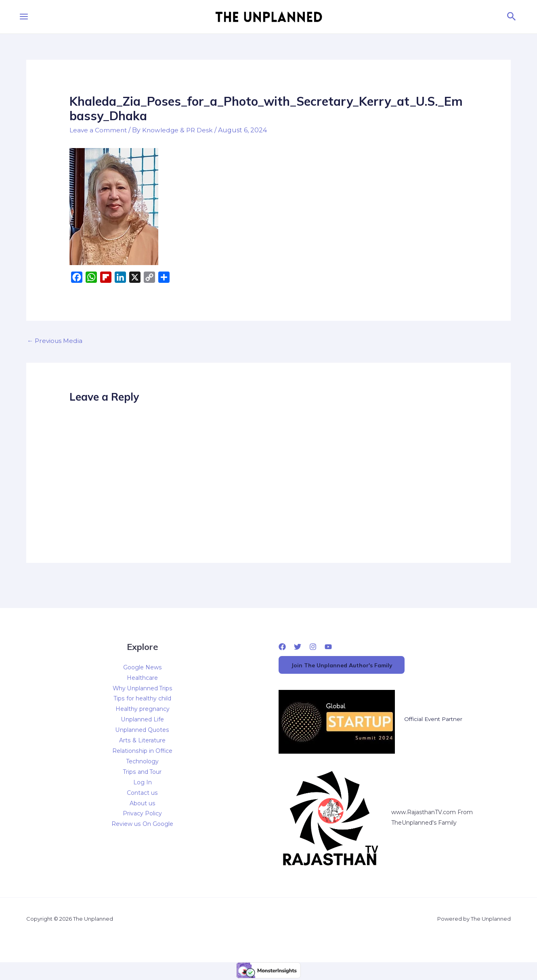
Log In (143, 784)
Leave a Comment (99, 130)
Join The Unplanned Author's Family (345, 666)
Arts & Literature (143, 742)
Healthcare (142, 679)
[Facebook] (282, 647)
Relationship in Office (142, 752)
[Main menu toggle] (24, 17)
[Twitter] (298, 647)
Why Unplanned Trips (142, 689)
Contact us (143, 794)
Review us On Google (143, 825)
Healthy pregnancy (143, 710)
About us (142, 804)
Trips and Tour (143, 773)
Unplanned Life (143, 721)
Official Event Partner (435, 721)
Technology (142, 763)
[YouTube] (328, 647)
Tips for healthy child (143, 700)
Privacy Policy (142, 815)
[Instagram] (313, 647)
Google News (142, 668)
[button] (512, 17)
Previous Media (56, 341)
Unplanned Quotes (143, 731)
